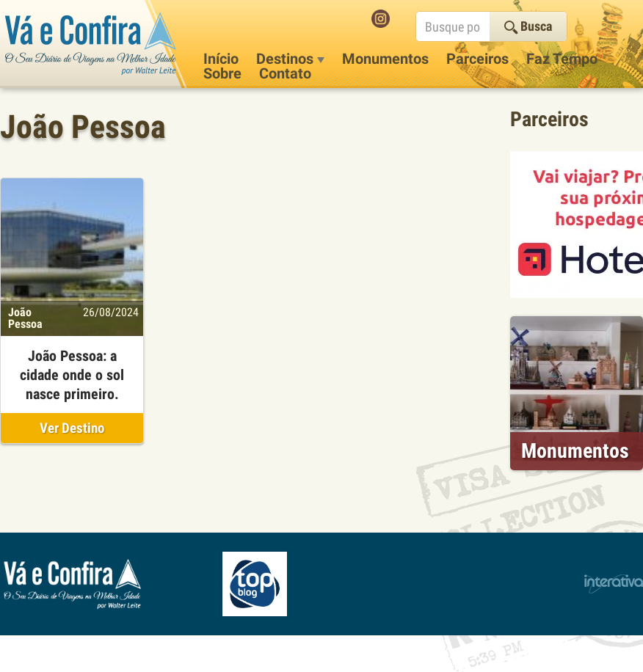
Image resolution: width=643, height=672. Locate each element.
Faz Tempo (562, 59)
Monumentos (385, 59)
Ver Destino (72, 428)
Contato (285, 73)
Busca (528, 26)
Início (221, 59)
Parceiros (477, 59)
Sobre (222, 73)
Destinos (290, 59)
